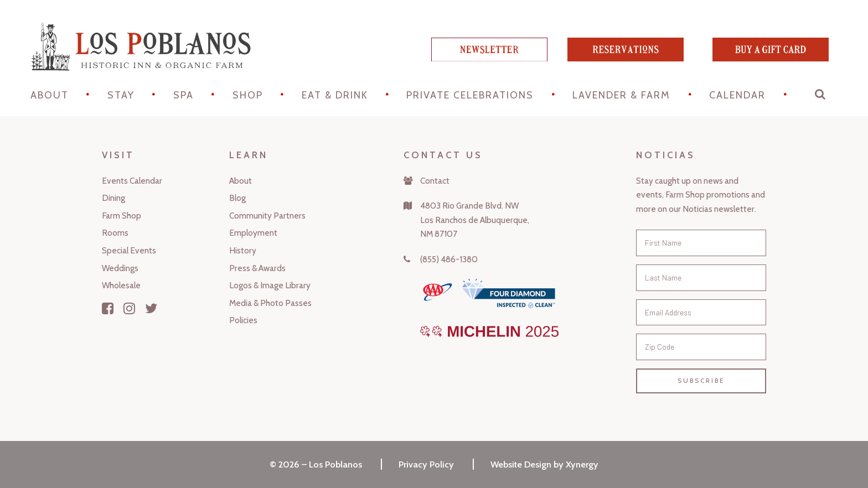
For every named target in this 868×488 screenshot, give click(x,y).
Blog (237, 198)
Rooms (115, 233)
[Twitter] (151, 308)
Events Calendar (132, 181)
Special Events (129, 250)
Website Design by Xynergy (544, 464)
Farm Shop (122, 216)
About (50, 95)
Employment (253, 233)
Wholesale (121, 285)
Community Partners (267, 216)
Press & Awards (257, 268)
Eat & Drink (335, 95)
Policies (243, 320)
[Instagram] (129, 308)
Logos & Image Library (270, 285)
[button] (821, 97)
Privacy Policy (426, 464)
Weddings (120, 268)
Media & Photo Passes (270, 303)
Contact (435, 181)
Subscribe (701, 381)
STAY (121, 95)
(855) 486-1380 (449, 259)
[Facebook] (108, 308)
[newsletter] (489, 58)
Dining (113, 198)
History (243, 250)
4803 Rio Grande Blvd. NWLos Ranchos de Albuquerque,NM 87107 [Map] (475, 220)
